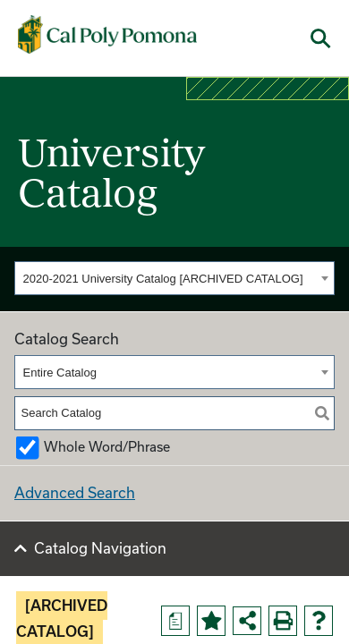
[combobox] (174, 278)
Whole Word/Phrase (107, 447)
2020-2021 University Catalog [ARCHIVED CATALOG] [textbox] (163, 279)
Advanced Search (75, 492)
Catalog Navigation (100, 548)
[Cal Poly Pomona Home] (107, 35)
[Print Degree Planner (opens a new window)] (175, 621)
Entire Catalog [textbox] (60, 373)
